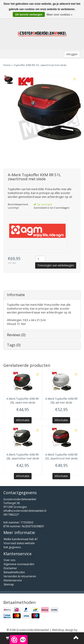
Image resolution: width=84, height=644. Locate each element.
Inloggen (72, 54)
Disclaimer (10, 568)
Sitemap (9, 584)
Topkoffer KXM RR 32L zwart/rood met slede (61, 457)
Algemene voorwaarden (19, 564)
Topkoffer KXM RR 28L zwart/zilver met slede (23, 457)
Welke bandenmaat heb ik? (21, 539)
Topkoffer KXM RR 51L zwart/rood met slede (40, 65)
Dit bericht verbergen (29, 15)
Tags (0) (14, 345)
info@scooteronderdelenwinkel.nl (25, 511)
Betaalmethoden (14, 572)
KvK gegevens (12, 547)
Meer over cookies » (59, 15)
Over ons (9, 560)
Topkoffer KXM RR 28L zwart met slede (23, 401)
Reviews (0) (16, 335)
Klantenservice (13, 580)
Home (7, 65)
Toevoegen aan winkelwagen (56, 265)
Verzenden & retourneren (20, 576)
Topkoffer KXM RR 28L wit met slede (61, 401)
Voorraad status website (19, 543)
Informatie (16, 295)
